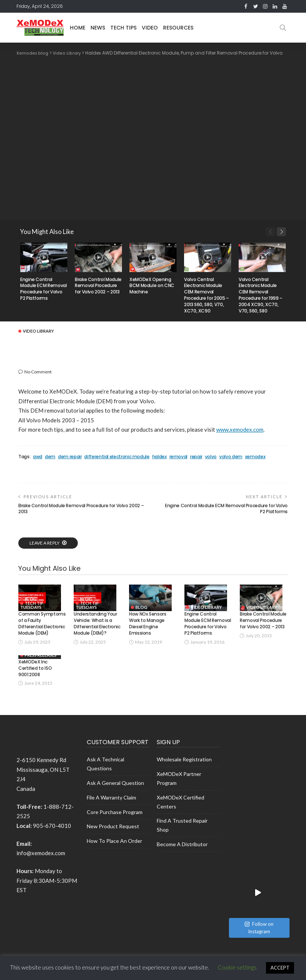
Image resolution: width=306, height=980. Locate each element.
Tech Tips (123, 28)
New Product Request (113, 836)
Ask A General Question (115, 793)
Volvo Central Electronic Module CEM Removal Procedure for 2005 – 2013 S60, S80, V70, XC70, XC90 (206, 295)
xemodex (255, 456)
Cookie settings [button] (237, 967)
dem (50, 456)
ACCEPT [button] (280, 968)
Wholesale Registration (184, 769)
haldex (160, 456)
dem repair (70, 456)
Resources (178, 28)
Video (150, 28)
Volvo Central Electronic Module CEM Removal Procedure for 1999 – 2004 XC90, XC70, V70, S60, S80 (261, 295)
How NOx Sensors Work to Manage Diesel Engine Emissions (148, 630)
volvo (211, 456)
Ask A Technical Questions (105, 774)
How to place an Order (114, 851)
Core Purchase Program (115, 822)
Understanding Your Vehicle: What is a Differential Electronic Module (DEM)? (97, 630)
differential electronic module (117, 456)
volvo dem (231, 456)
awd (38, 456)
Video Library (38, 331)
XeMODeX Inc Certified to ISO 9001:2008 (35, 678)
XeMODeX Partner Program (179, 788)
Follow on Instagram (259, 807)
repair (196, 456)
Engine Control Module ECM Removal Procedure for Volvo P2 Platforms (44, 288)
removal (178, 456)
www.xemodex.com (240, 429)
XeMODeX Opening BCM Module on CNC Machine (152, 285)
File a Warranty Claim (111, 808)
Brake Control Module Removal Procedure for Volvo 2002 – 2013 (98, 285)
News (98, 28)
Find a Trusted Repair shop (182, 835)
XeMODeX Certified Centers (180, 812)
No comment (38, 371)
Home (78, 28)
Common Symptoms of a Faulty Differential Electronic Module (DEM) (42, 630)
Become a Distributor (182, 854)
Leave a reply (45, 543)
